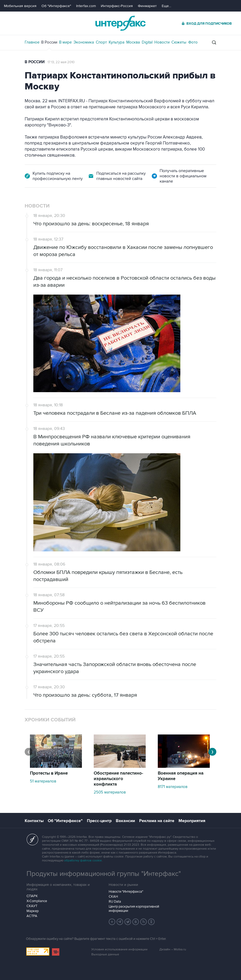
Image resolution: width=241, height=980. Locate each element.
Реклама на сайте (157, 821)
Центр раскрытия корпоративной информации (134, 909)
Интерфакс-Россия (117, 6)
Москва (133, 42)
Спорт (101, 42)
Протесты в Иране (49, 773)
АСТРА (32, 916)
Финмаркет (147, 6)
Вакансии (125, 821)
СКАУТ (32, 906)
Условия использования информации (119, 949)
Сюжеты (179, 42)
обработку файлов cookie (83, 861)
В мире (65, 42)
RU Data (115, 902)
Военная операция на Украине (181, 776)
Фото (193, 42)
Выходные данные (105, 954)
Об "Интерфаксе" (56, 6)
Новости (162, 42)
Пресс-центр (99, 821)
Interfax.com (86, 6)
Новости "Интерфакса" (126, 892)
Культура (117, 42)
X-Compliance (37, 901)
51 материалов (43, 781)
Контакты (34, 821)
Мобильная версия (20, 6)
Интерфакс (120, 23)
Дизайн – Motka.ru (173, 949)
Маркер (33, 911)
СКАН (113, 897)
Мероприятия (192, 821)
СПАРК (32, 896)
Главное (32, 42)
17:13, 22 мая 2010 (61, 62)
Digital (147, 42)
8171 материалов (173, 787)
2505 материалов (110, 792)
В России (49, 42)
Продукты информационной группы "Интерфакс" (104, 874)
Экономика (84, 42)
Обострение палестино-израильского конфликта (118, 779)
